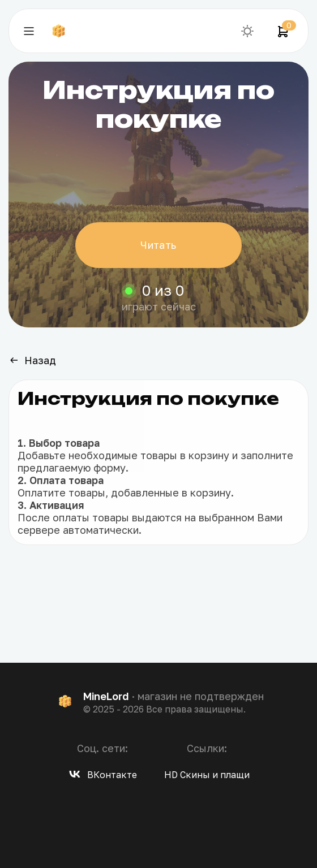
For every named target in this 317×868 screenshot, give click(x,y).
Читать (158, 245)
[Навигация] (29, 31)
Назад (32, 360)
